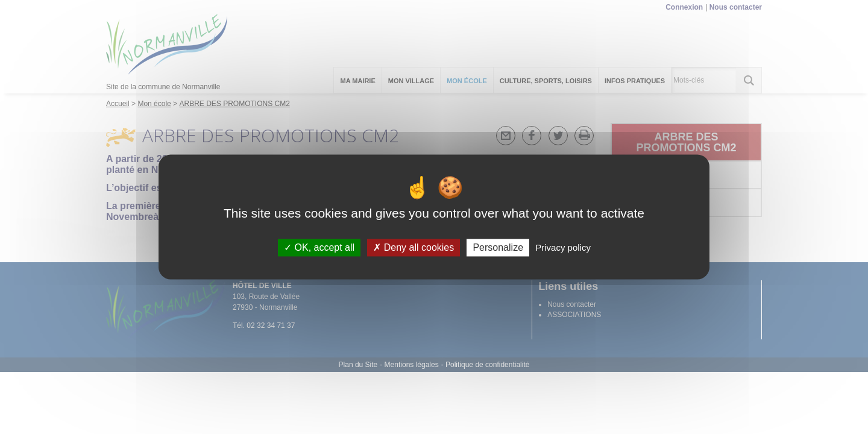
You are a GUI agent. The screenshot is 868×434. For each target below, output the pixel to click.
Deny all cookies (414, 247)
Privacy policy (563, 247)
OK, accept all (319, 247)
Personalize (498, 247)
